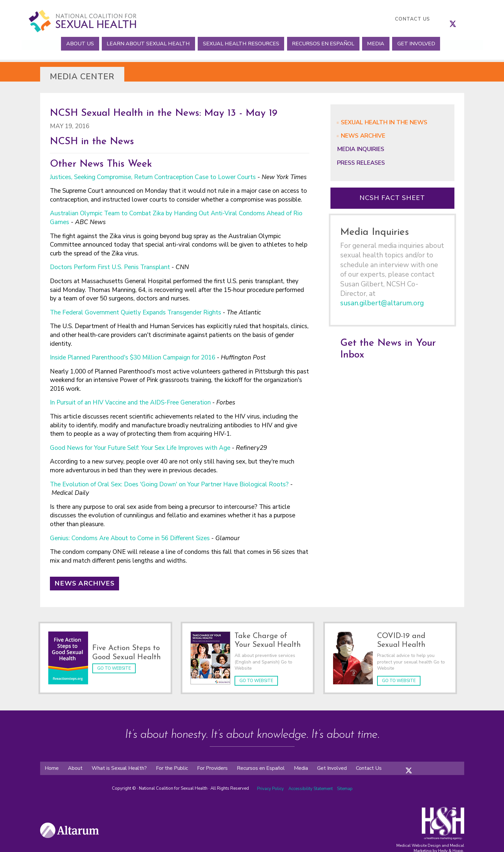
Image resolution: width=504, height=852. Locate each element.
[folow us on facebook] (402, 764)
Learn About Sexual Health (144, 43)
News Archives (84, 583)
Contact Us (412, 19)
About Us (73, 43)
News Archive (363, 136)
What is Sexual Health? (119, 767)
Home (52, 767)
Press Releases (361, 163)
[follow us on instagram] (459, 19)
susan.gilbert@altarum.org (382, 303)
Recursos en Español (325, 43)
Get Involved (423, 43)
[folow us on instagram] (415, 764)
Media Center (82, 77)
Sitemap (345, 787)
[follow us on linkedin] (466, 19)
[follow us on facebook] (446, 19)
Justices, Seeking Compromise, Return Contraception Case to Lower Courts (153, 177)
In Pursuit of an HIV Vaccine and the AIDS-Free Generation (130, 403)
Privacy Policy (270, 787)
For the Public (172, 767)
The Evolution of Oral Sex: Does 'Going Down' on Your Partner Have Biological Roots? (169, 484)
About (75, 767)
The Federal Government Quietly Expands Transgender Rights (136, 312)
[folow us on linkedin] (422, 764)
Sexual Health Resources (239, 43)
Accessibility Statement (311, 787)
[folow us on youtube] (428, 764)
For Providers (212, 767)
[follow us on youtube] (472, 19)
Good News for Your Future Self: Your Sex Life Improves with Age (140, 448)
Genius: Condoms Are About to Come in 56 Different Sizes (130, 538)
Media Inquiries (361, 149)
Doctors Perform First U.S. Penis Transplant (110, 267)
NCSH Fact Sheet (392, 198)
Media (380, 43)
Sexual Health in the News (384, 122)
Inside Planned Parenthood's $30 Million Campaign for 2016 (133, 358)
